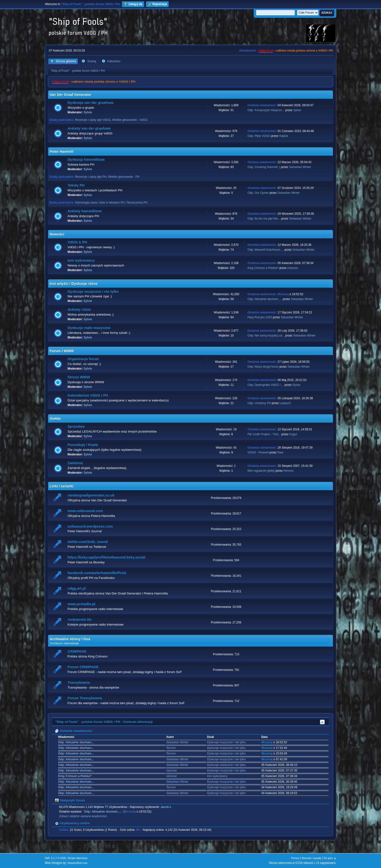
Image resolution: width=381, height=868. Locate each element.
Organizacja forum (83, 359)
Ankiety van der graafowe (89, 128)
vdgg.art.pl (266, 51)
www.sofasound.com (85, 511)
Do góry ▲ (330, 858)
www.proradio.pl (81, 604)
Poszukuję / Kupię (83, 445)
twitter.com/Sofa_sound (88, 542)
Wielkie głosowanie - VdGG (130, 120)
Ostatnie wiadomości (74, 731)
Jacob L (166, 807)
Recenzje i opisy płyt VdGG (93, 120)
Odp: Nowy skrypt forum (263, 367)
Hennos (289, 471)
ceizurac (293, 268)
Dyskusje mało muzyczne (89, 328)
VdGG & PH (77, 242)
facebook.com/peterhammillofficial (97, 573)
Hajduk (283, 136)
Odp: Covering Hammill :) (264, 167)
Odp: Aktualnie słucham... (76, 742)
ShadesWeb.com (78, 863)
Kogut (293, 434)
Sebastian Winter (300, 167)
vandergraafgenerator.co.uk (91, 495)
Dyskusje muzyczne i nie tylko (93, 292)
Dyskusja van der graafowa (91, 103)
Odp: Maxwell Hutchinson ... (265, 250)
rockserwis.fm (80, 620)
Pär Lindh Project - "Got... (264, 434)
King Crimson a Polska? (263, 268)
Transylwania (79, 682)
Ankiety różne (79, 310)
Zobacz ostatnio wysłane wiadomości (83, 816)
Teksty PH (76, 185)
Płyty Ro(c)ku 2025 (260, 317)
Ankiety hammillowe (85, 211)
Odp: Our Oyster (258, 193)
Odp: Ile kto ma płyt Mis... (264, 219)
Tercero (171, 748)
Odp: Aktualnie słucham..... (265, 299)
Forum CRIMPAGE (83, 667)
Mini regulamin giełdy (261, 471)
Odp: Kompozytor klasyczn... (266, 110)
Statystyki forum (70, 800)
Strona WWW (79, 377)
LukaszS (285, 403)
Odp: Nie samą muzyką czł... (266, 336)
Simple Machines (78, 858)
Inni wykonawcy (81, 260)
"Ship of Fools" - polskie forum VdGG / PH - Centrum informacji (104, 722)
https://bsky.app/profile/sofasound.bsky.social (106, 557)
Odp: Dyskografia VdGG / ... (265, 385)
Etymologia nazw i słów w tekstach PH (100, 203)
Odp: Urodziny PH (259, 403)
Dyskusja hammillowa (86, 159)
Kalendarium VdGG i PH (88, 395)
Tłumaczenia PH (137, 203)
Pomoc (295, 858)
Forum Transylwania (85, 698)
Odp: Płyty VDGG (259, 136)
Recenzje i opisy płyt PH (91, 177)
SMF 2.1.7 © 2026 (55, 858)
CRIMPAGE (77, 651)
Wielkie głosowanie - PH (124, 177)
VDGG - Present (258, 452)
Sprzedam (76, 426)
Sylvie (88, 112)
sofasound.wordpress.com (90, 526)
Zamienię (75, 463)
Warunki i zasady (312, 858)
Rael (281, 452)
